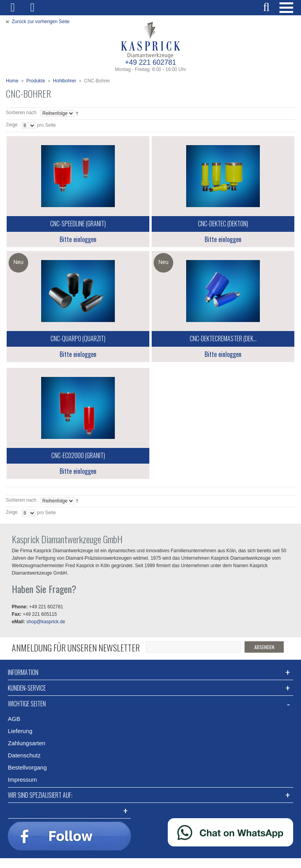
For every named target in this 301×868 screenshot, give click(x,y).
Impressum (22, 780)
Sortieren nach (21, 113)
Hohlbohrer (64, 81)
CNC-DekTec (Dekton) (223, 224)
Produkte (36, 81)
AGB (14, 719)
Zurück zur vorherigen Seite (41, 22)
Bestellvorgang (27, 767)
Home (12, 81)
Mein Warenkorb (36, 8)
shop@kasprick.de (46, 622)
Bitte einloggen (78, 239)
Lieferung (20, 731)
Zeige (12, 125)
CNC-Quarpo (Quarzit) (78, 338)
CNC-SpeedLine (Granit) (78, 224)
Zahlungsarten (27, 743)
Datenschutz (24, 755)
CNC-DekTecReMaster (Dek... (223, 338)
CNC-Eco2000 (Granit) (78, 455)
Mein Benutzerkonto (16, 8)
